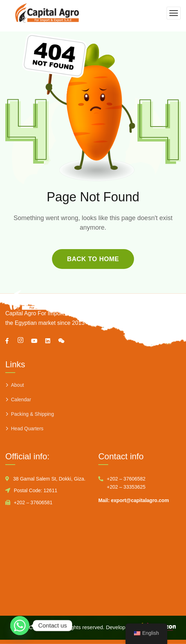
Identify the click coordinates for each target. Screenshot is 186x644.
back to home (93, 259)
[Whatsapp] (20, 626)
